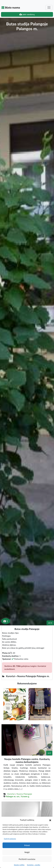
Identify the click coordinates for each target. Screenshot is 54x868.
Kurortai (11, 794)
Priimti (27, 845)
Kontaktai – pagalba (34, 865)
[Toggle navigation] (49, 8)
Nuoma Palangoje (24, 794)
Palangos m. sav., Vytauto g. (18, 796)
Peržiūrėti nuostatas (27, 859)
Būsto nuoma (11, 8)
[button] (50, 820)
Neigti (27, 852)
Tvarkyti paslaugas (10, 839)
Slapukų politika (19, 865)
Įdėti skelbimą (27, 14)
